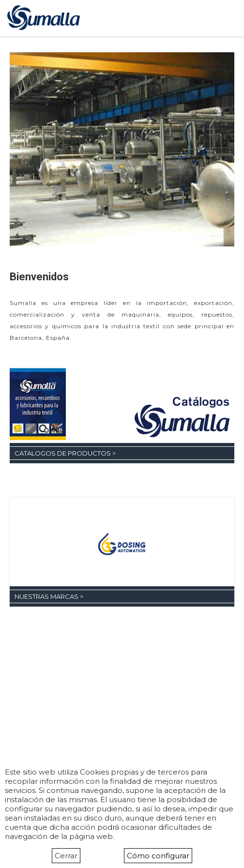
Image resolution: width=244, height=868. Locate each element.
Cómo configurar (158, 856)
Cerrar (66, 856)
